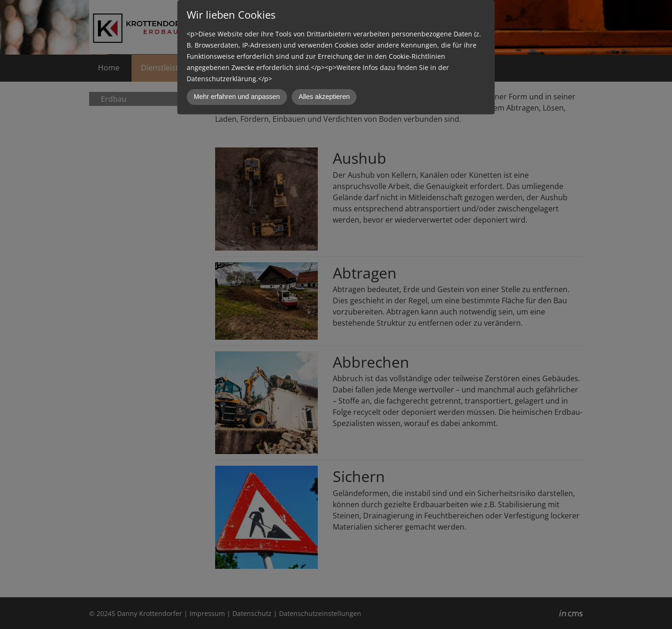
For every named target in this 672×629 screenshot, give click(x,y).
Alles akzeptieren (324, 97)
